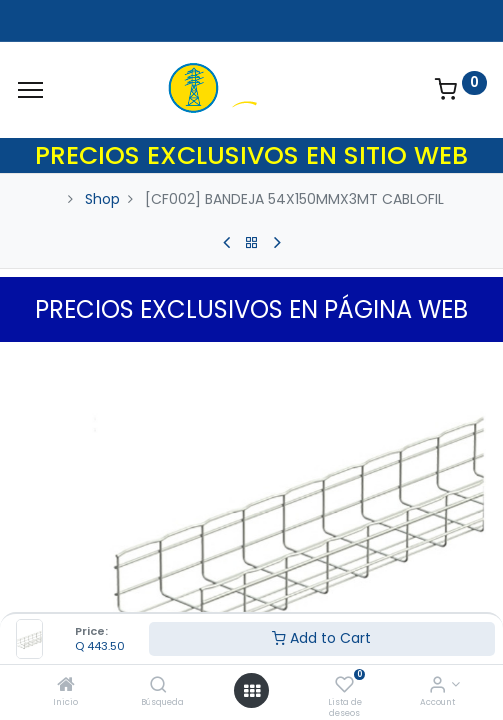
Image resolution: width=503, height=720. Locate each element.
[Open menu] (252, 691)
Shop (102, 199)
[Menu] (30, 90)
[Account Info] (437, 686)
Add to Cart (321, 638)
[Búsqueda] (158, 686)
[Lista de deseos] (344, 686)
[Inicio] (66, 686)
